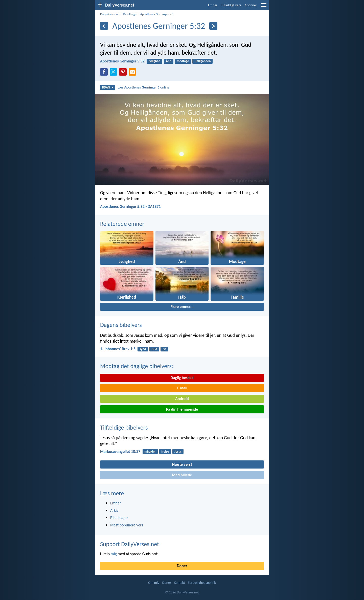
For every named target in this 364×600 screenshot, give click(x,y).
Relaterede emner (122, 224)
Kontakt (179, 583)
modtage (183, 61)
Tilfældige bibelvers (124, 427)
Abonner (251, 5)
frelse (165, 451)
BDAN (108, 87)
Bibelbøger (130, 14)
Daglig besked (182, 378)
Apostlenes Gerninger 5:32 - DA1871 (130, 206)
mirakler (150, 451)
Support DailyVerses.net (130, 544)
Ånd (169, 61)
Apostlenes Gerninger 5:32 (122, 61)
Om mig (154, 583)
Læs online (143, 87)
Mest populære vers (127, 525)
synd (143, 349)
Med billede (182, 475)
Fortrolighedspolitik (202, 583)
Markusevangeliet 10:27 (120, 451)
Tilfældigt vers (231, 5)
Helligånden (202, 61)
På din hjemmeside (182, 409)
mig (114, 554)
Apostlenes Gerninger (155, 14)
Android (182, 399)
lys (164, 349)
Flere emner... (182, 307)
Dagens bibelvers (121, 325)
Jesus (178, 451)
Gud (154, 349)
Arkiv (114, 510)
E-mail (182, 388)
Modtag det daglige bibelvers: (137, 366)
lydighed (154, 61)
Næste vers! (182, 464)
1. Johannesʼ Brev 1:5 (118, 349)
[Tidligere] (104, 26)
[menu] (264, 7)
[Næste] (213, 26)
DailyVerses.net (110, 14)
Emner (213, 5)
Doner (182, 566)
